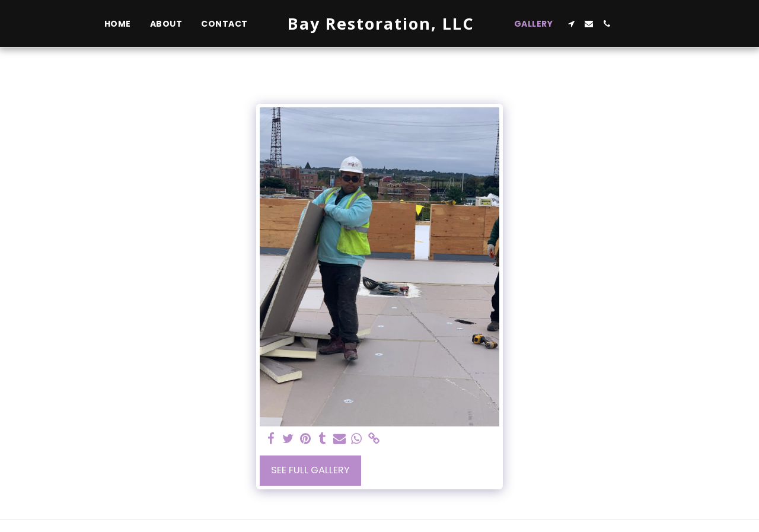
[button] (571, 24)
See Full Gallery (310, 470)
